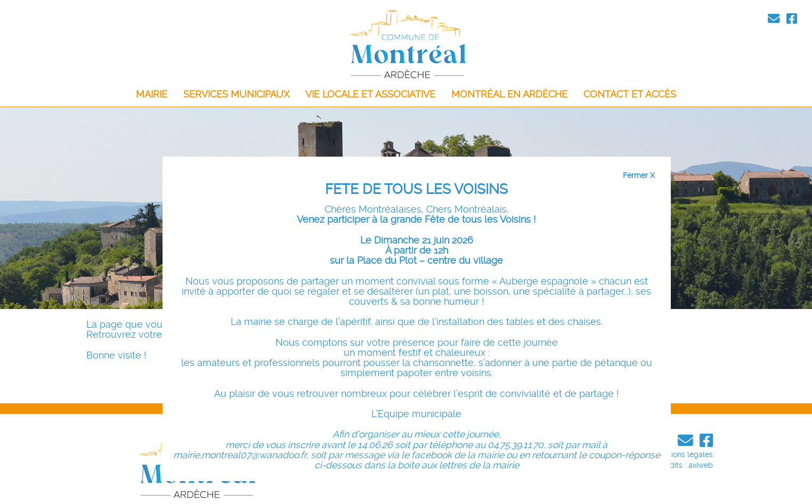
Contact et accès (630, 94)
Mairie (152, 94)
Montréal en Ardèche (509, 94)
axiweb (701, 465)
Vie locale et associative (370, 94)
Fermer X (639, 175)
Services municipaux (236, 94)
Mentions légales (683, 454)
